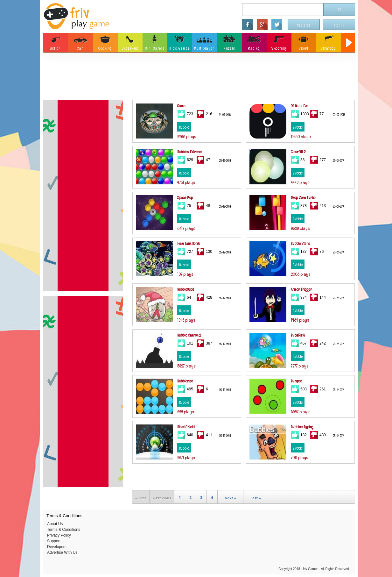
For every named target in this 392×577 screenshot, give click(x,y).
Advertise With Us (62, 552)
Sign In (339, 26)
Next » (230, 498)
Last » (256, 498)
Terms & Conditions (64, 530)
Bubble (184, 127)
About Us (55, 524)
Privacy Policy (59, 535)
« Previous (162, 498)
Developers (57, 547)
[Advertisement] (199, 78)
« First (141, 498)
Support (54, 541)
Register (304, 26)
